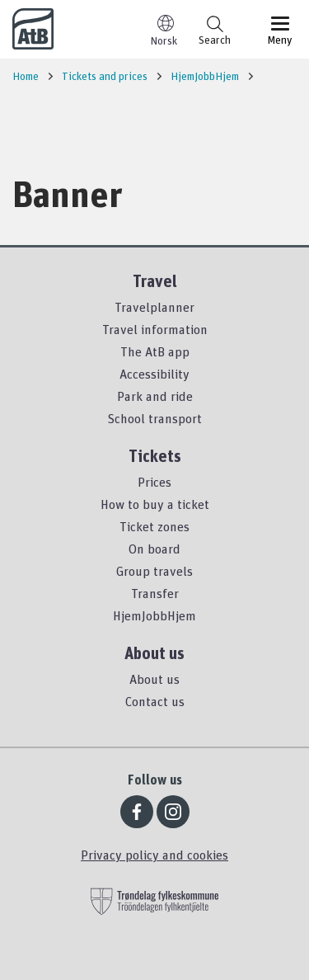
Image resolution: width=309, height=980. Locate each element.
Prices (154, 482)
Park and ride (155, 396)
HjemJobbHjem (154, 615)
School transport (154, 418)
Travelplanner (154, 307)
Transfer (155, 593)
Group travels (154, 571)
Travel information (155, 329)
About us (154, 679)
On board (154, 549)
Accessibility (154, 374)
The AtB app (155, 351)
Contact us (155, 701)
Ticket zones (154, 526)
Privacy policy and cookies (154, 855)
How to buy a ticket (155, 504)
